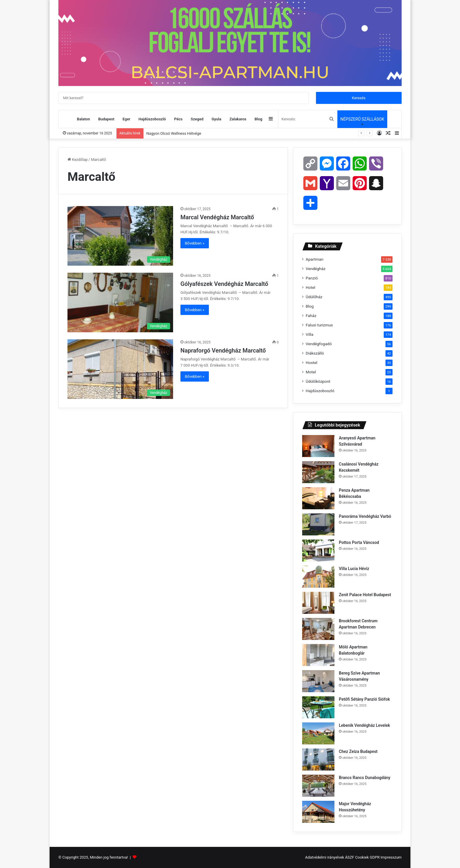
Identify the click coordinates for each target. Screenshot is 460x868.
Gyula (216, 119)
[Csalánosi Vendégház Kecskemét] (318, 472)
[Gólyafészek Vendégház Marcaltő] (120, 302)
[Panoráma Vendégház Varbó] (318, 524)
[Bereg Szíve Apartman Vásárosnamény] (318, 681)
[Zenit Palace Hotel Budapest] (318, 603)
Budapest (106, 119)
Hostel (312, 363)
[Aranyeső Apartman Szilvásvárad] (318, 446)
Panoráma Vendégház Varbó (366, 516)
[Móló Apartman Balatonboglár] (318, 655)
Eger (126, 119)
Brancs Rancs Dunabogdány (365, 778)
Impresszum (391, 857)
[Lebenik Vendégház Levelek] (318, 733)
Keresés (359, 98)
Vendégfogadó (319, 344)
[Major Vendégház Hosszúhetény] (318, 812)
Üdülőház (314, 297)
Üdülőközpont (318, 381)
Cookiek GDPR (367, 857)
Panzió (312, 278)
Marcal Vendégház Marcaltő (218, 217)
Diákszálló (315, 353)
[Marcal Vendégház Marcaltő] (120, 236)
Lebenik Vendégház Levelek (365, 725)
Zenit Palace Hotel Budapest (365, 595)
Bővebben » (195, 243)
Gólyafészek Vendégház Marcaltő (225, 284)
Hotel (311, 287)
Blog (258, 119)
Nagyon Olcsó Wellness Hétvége (174, 133)
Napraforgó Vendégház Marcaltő (224, 350)
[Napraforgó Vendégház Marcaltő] (120, 369)
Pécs (178, 119)
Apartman (314, 259)
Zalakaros (238, 119)
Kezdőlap (78, 160)
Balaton (83, 119)
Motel (311, 372)
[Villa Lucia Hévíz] (318, 577)
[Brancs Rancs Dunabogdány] (318, 786)
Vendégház (316, 269)
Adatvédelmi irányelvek (325, 857)
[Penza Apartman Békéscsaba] (318, 498)
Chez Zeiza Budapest (359, 751)
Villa (310, 334)
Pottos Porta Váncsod (359, 542)
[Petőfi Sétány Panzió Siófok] (318, 707)
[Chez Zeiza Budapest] (318, 760)
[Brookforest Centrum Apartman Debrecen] (318, 629)
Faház (311, 316)
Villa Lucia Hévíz (355, 569)
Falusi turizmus (319, 325)
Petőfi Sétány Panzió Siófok (365, 699)
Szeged (197, 119)
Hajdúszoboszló (152, 119)
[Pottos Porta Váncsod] (318, 551)
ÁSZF (350, 857)
